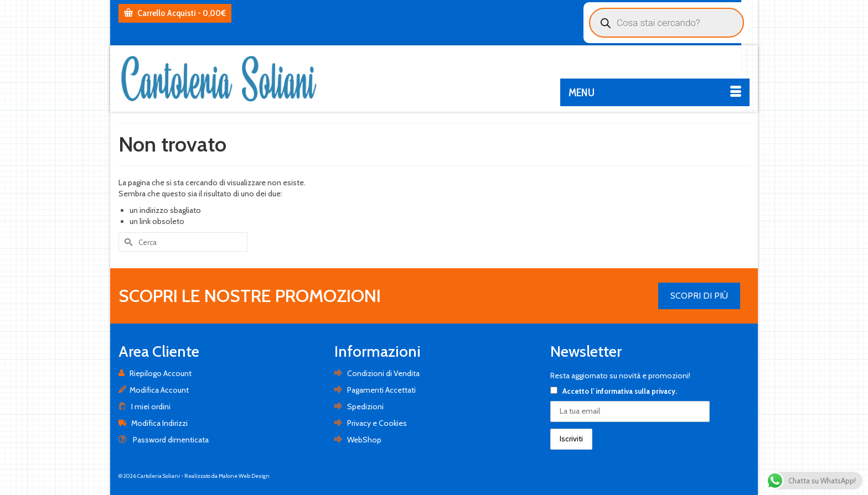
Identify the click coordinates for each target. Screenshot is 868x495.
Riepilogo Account (155, 373)
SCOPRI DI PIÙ (699, 296)
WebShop (358, 440)
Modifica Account (154, 390)
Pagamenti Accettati (375, 390)
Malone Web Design (244, 476)
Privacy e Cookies (371, 423)
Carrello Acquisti (175, 13)
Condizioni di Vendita (377, 373)
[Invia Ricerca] (127, 242)
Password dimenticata (164, 440)
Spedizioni (359, 407)
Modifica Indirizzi (153, 423)
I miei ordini (144, 407)
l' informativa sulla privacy (633, 391)
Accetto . (614, 391)
